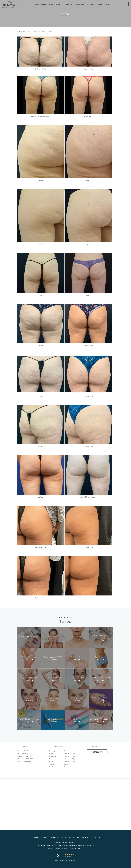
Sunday (65, 767)
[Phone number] (97, 752)
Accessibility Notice (84, 837)
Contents (36, 32)
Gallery (43, 32)
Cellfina (50, 32)
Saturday (65, 764)
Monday (65, 751)
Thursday (65, 759)
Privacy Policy (54, 837)
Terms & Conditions (68, 837)
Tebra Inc (44, 837)
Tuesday (65, 753)
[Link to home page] (9, 4)
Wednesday (65, 756)
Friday (65, 761)
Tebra (74, 861)
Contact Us (97, 837)
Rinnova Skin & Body (24, 32)
